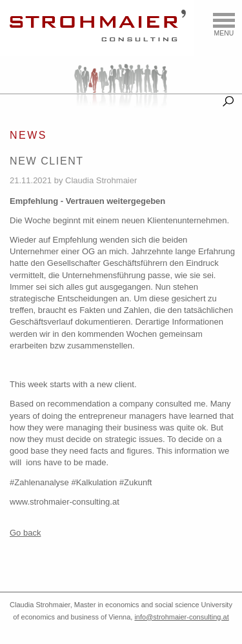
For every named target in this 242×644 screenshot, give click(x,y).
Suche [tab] (228, 99)
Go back (25, 533)
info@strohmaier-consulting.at (181, 617)
